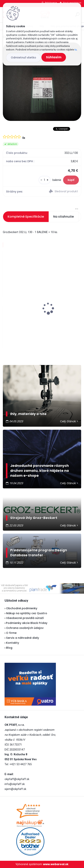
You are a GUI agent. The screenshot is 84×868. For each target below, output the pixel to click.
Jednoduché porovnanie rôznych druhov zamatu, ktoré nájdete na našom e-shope (40, 471)
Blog (9, 648)
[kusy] (45, 180)
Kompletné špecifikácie (26, 217)
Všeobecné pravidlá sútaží (25, 618)
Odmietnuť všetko (23, 57)
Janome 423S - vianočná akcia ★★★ (33, 310)
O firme (11, 633)
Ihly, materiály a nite (28, 414)
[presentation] (6, 302)
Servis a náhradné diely (23, 638)
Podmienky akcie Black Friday (26, 623)
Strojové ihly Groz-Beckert (34, 518)
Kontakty (13, 643)
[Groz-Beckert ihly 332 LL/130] (42, 82)
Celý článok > (69, 421)
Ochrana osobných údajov (25, 628)
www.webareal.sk (56, 864)
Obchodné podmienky (22, 608)
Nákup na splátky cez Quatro (27, 613)
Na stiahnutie (63, 217)
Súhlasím (54, 57)
